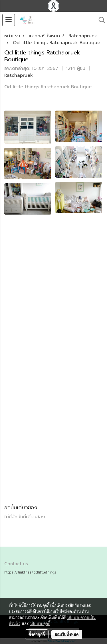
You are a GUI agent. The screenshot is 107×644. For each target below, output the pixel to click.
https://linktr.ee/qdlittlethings (30, 572)
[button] (100, 20)
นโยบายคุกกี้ (40, 623)
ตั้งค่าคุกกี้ (37, 634)
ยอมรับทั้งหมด (67, 634)
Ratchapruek (19, 75)
